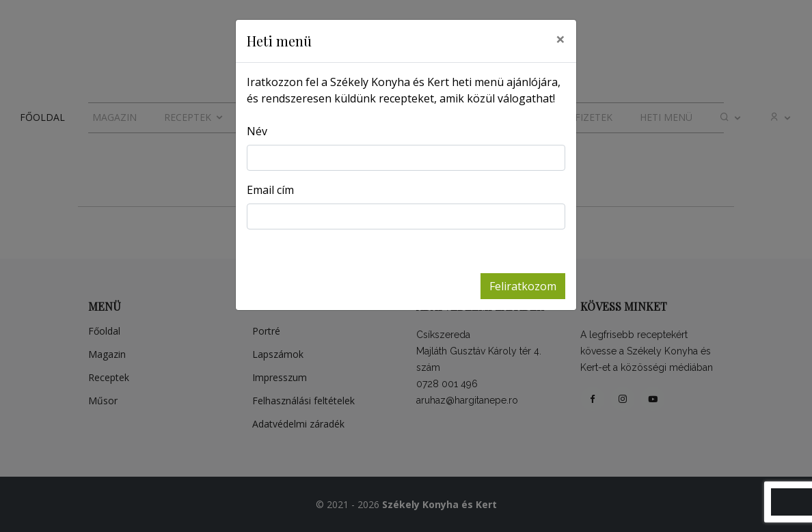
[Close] (560, 39)
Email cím (270, 190)
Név (257, 131)
